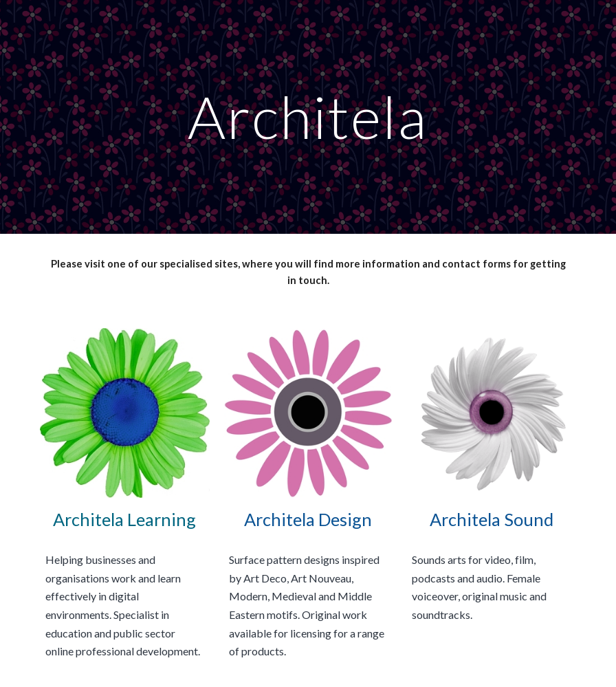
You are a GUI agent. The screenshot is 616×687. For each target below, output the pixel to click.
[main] (308, 117)
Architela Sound (492, 519)
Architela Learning (124, 519)
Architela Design (308, 519)
